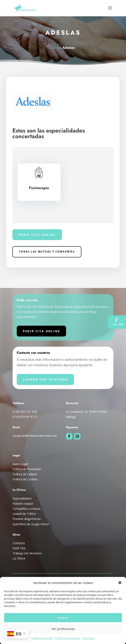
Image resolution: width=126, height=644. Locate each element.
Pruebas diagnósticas (27, 519)
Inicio (55, 47)
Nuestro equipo (23, 503)
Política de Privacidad (27, 469)
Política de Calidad (25, 474)
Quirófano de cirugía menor (31, 524)
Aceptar (63, 618)
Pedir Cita (19, 548)
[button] (120, 583)
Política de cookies (42, 638)
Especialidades (22, 498)
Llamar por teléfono (45, 379)
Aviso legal (88, 638)
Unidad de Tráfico (24, 514)
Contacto (19, 543)
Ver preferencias (63, 629)
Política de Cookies (25, 479)
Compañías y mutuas (27, 509)
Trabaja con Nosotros (27, 553)
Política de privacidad (68, 638)
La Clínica (19, 558)
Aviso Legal (20, 464)
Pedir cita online (37, 235)
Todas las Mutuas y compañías (47, 252)
